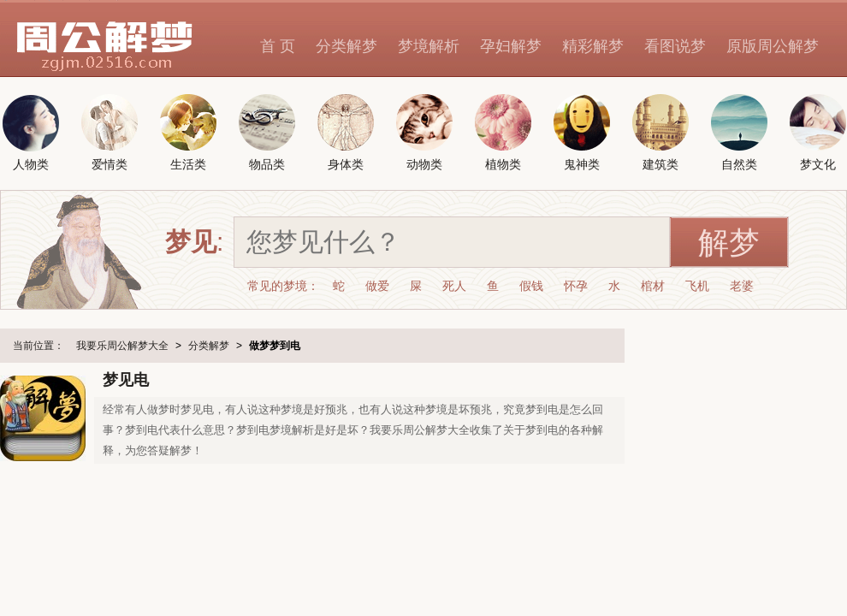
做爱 (377, 286)
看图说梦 (675, 46)
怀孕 (576, 286)
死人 (454, 286)
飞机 (697, 286)
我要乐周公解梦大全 (122, 346)
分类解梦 (346, 46)
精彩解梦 (593, 46)
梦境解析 (429, 46)
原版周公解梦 (773, 46)
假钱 (531, 286)
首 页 (278, 46)
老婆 (742, 286)
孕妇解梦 (511, 46)
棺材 (653, 286)
